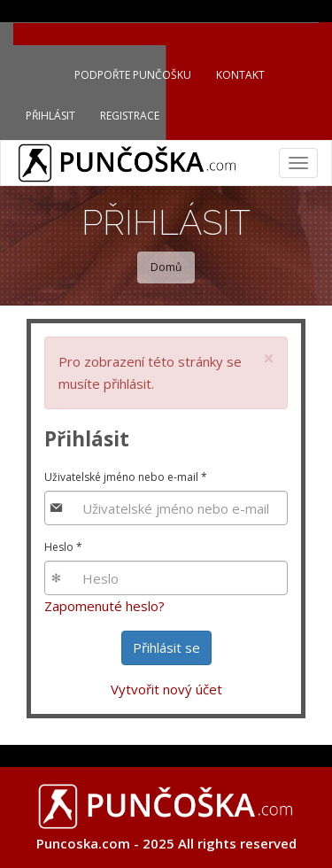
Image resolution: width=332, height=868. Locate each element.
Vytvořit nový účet (166, 689)
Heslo (63, 547)
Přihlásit (50, 116)
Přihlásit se (166, 647)
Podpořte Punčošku (133, 75)
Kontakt (240, 75)
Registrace (130, 116)
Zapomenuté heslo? (104, 606)
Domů (166, 267)
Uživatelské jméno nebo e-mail (126, 477)
